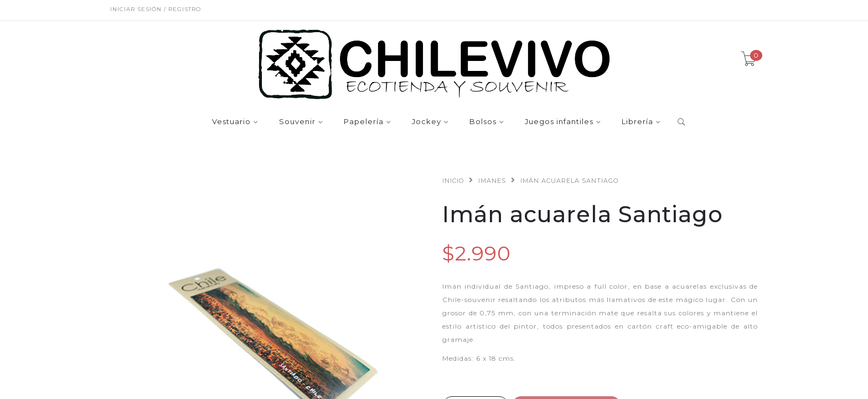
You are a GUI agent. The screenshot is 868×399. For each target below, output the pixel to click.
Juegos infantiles (559, 122)
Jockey (427, 122)
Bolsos (483, 122)
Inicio (453, 181)
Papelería (364, 122)
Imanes (492, 181)
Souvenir (297, 122)
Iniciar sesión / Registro (156, 9)
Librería (637, 122)
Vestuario (231, 122)
